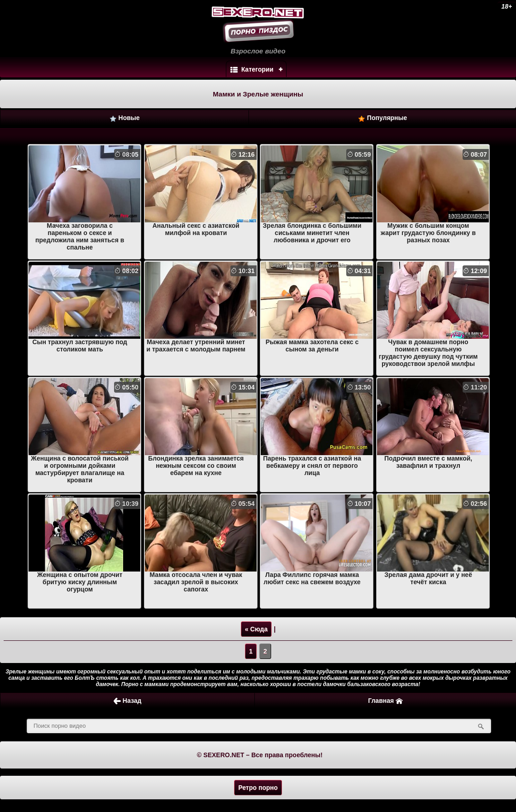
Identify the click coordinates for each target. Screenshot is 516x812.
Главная (385, 701)
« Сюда (256, 629)
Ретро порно (258, 788)
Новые (125, 118)
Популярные (382, 118)
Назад (127, 701)
